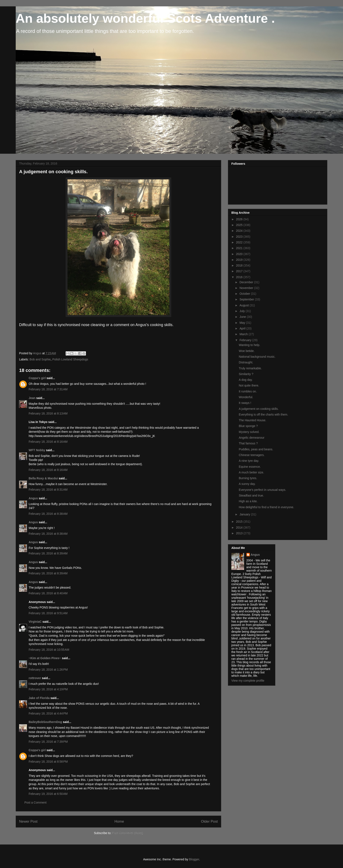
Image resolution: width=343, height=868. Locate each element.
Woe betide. (247, 351)
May (243, 323)
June (243, 317)
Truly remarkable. (250, 368)
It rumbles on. (248, 391)
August (244, 305)
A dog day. (246, 380)
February (246, 340)
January (245, 514)
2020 (240, 254)
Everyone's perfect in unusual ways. (262, 490)
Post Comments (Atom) (127, 833)
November (247, 288)
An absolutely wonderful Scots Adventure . (145, 18)
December (247, 282)
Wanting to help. (250, 345)
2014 (240, 527)
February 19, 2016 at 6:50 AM (48, 794)
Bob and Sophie (40, 359)
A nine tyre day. (249, 461)
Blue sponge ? (248, 426)
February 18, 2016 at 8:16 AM (48, 442)
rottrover (35, 678)
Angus (33, 498)
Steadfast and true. (251, 495)
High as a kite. (248, 501)
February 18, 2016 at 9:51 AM (48, 613)
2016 (240, 277)
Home (119, 821)
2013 (240, 533)
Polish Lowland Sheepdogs (70, 359)
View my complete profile (248, 681)
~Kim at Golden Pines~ (45, 658)
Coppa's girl (37, 378)
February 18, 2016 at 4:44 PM (48, 713)
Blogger (194, 859)
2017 (240, 271)
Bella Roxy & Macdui (43, 478)
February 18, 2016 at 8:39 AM (48, 553)
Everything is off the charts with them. (263, 414)
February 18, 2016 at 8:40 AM (48, 593)
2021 (240, 248)
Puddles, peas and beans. (256, 449)
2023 (240, 237)
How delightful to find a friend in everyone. (266, 507)
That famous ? (248, 443)
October (245, 294)
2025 (240, 225)
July (242, 311)
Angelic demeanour (252, 438)
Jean (32, 398)
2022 (240, 242)
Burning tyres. (248, 478)
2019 (240, 260)
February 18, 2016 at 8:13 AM (48, 413)
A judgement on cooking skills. (259, 409)
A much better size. (251, 472)
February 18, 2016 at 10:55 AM (49, 650)
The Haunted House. (252, 420)
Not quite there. (249, 385)
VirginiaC (35, 622)
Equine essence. (250, 467)
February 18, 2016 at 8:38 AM (48, 514)
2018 (240, 265)
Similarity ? (246, 374)
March (244, 334)
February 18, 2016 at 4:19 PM (48, 689)
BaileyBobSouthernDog (45, 722)
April (243, 328)
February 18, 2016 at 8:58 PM (48, 762)
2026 (240, 219)
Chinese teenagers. (252, 455)
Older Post (209, 821)
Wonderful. (246, 397)
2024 (240, 231)
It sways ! (245, 403)
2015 (240, 522)
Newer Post (28, 821)
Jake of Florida (39, 698)
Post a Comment (35, 802)
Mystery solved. (249, 432)
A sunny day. (247, 484)
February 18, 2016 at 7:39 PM (48, 742)
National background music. (257, 357)
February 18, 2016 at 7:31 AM (48, 389)
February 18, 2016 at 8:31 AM (48, 490)
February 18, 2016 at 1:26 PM (48, 670)
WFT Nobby (37, 450)
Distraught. (246, 362)
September (247, 299)
